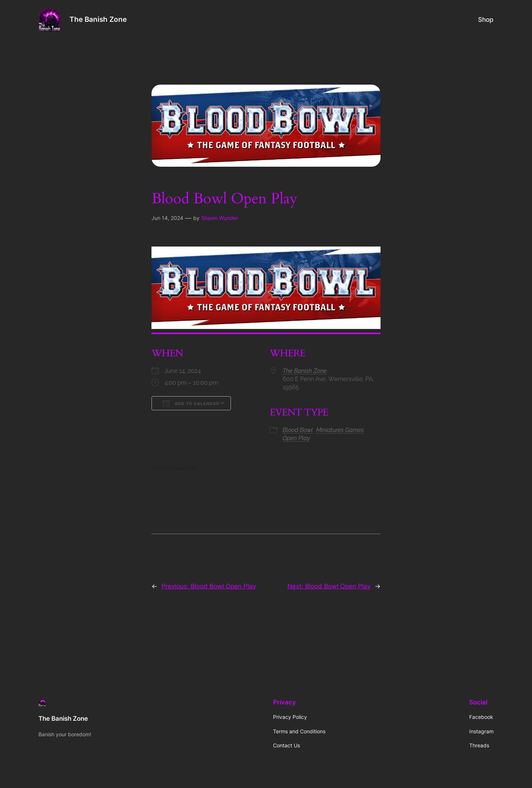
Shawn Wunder (220, 218)
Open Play (296, 438)
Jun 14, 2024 (167, 218)
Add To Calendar (191, 403)
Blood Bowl (298, 430)
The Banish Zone (98, 19)
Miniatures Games (340, 430)
